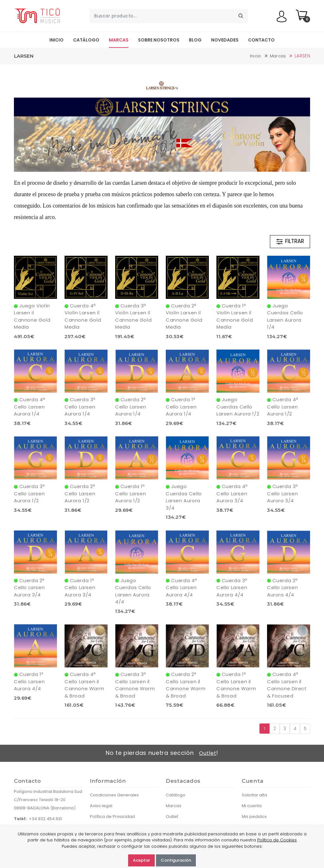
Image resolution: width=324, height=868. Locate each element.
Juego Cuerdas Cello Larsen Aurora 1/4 (285, 316)
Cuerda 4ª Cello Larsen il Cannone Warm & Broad (84, 685)
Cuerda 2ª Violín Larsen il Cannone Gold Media (184, 316)
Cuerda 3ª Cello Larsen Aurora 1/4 (80, 407)
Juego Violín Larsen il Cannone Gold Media (32, 316)
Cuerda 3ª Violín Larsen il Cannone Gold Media (133, 316)
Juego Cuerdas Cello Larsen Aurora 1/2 (238, 407)
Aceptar (141, 860)
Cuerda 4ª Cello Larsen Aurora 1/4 (30, 407)
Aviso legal (101, 806)
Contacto (261, 40)
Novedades (225, 40)
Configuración (176, 860)
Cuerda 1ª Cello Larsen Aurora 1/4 (181, 407)
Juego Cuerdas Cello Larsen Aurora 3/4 (184, 497)
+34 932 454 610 (45, 819)
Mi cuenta (252, 806)
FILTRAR (290, 241)
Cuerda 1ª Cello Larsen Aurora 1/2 (131, 493)
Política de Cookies (277, 840)
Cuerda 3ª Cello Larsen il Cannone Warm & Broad (135, 685)
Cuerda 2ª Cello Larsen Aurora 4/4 (282, 588)
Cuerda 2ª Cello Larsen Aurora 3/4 (29, 588)
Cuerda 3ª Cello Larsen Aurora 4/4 (232, 588)
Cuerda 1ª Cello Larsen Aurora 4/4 (29, 681)
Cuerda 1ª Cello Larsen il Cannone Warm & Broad (236, 685)
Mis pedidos (254, 817)
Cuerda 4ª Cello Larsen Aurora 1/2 (283, 407)
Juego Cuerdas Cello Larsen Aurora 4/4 (133, 591)
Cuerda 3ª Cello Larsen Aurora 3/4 (283, 493)
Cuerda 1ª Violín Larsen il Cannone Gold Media (235, 316)
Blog (195, 40)
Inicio (56, 40)
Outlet (208, 753)
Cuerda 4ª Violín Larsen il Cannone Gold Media (83, 316)
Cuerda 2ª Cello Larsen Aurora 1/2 (80, 493)
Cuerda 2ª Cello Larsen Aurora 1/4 (131, 407)
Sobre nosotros (159, 40)
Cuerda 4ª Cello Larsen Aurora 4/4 (181, 588)
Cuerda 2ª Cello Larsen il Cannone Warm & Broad (186, 685)
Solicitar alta (254, 795)
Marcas (119, 40)
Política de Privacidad (112, 817)
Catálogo (86, 40)
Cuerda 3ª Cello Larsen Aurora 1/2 (29, 493)
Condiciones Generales (114, 795)
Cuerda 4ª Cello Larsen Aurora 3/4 (232, 493)
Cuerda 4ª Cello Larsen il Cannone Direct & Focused (287, 685)
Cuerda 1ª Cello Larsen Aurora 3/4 (80, 588)
